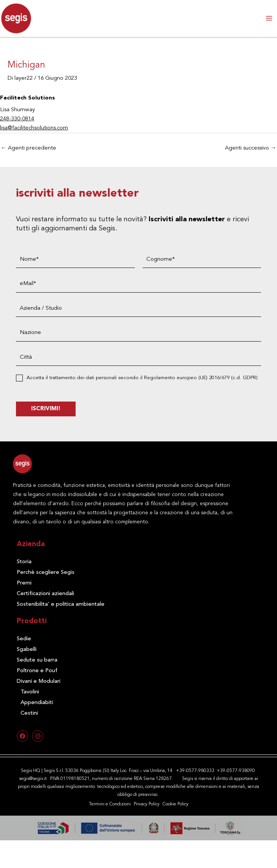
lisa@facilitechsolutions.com (34, 128)
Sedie (24, 639)
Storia (24, 562)
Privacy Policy (147, 804)
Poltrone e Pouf (37, 671)
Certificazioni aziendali (45, 594)
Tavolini (30, 692)
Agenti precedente (28, 148)
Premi (24, 583)
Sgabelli (27, 650)
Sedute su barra (37, 660)
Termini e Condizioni (110, 804)
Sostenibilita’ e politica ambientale (61, 604)
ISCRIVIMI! (55, 409)
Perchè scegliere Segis (46, 573)
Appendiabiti (37, 703)
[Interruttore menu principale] (269, 18)
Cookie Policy (176, 804)
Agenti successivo (251, 148)
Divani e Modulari (39, 681)
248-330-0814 (17, 119)
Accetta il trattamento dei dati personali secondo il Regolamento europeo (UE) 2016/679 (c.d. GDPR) (151, 378)
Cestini (29, 713)
